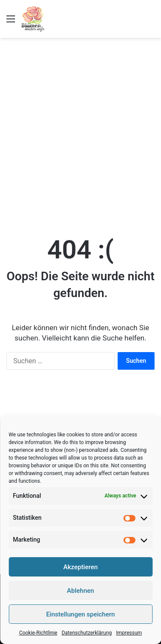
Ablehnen (80, 591)
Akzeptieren (80, 567)
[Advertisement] (80, 127)
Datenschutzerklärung (87, 633)
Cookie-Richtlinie (38, 633)
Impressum (129, 633)
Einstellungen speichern (80, 614)
